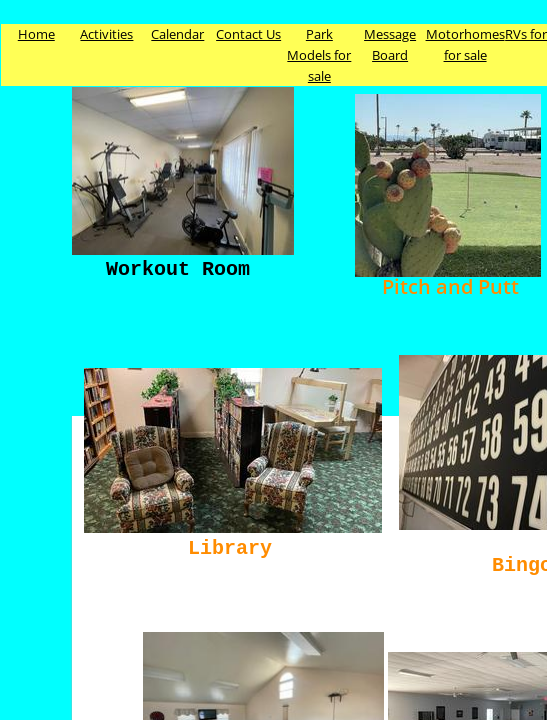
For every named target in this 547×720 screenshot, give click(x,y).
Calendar (177, 34)
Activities (106, 34)
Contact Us (248, 34)
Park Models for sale (319, 55)
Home (36, 34)
